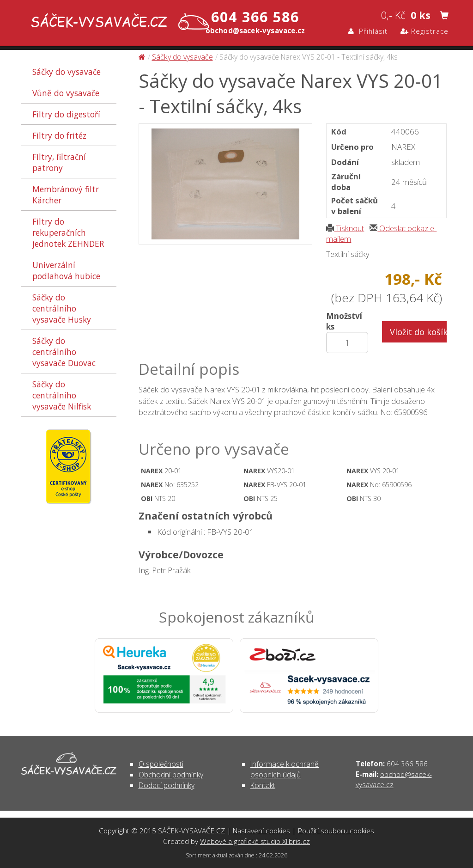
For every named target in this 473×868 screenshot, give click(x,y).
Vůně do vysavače (66, 93)
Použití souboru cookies (336, 831)
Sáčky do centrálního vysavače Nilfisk (62, 395)
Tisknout (345, 228)
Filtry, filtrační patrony (59, 162)
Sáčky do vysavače (67, 72)
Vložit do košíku (418, 332)
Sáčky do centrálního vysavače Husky (62, 308)
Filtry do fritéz (59, 135)
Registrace (424, 31)
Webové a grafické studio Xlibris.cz (255, 841)
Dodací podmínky (167, 785)
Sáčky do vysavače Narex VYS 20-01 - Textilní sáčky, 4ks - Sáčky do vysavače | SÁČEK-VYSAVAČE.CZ (118, 22)
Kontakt (263, 785)
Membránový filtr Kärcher (66, 195)
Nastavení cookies (261, 831)
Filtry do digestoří (66, 114)
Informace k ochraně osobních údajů (285, 769)
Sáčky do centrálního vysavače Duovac (64, 352)
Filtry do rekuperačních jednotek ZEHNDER (68, 232)
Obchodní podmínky (171, 775)
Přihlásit (368, 31)
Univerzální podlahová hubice (66, 270)
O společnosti (161, 764)
